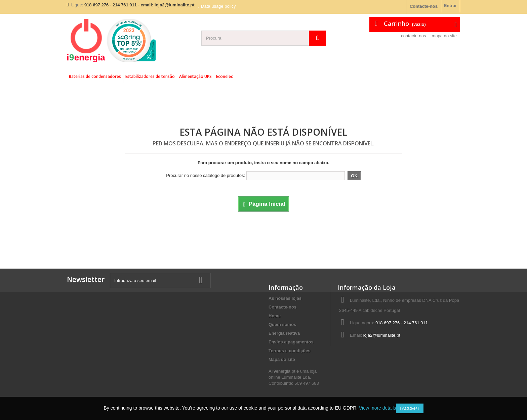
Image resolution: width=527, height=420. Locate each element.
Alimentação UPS (195, 76)
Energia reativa (284, 333)
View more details (377, 408)
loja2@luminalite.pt (382, 335)
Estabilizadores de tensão (150, 76)
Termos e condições (290, 351)
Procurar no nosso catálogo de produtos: (206, 175)
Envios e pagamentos (291, 342)
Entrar (450, 6)
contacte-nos (413, 36)
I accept (410, 408)
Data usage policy (218, 6)
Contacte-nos (424, 6)
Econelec (225, 76)
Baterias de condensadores (95, 76)
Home (275, 316)
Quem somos (282, 324)
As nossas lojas (285, 298)
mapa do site (444, 36)
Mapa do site (282, 359)
